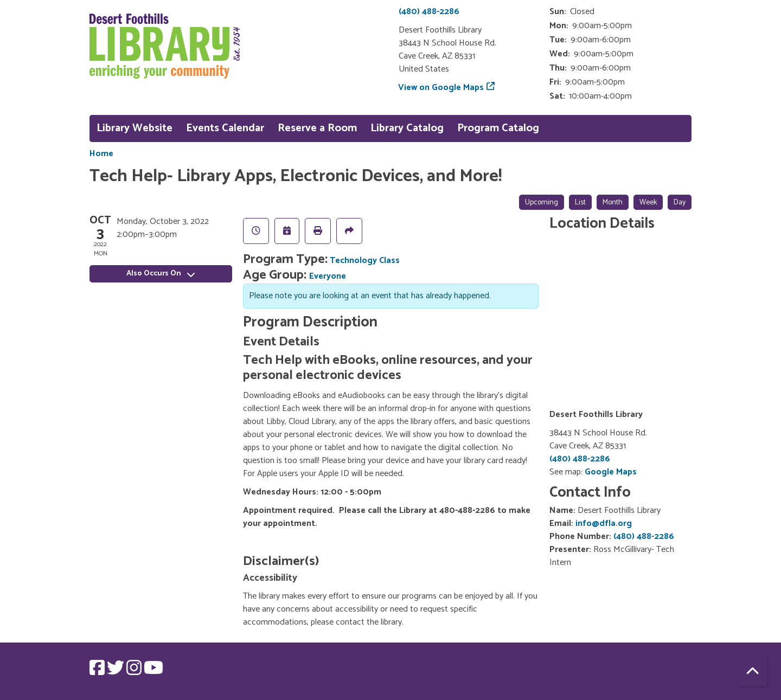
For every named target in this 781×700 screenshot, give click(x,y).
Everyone (328, 276)
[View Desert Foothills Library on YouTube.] (153, 672)
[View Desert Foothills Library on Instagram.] (135, 672)
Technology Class (365, 261)
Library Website (135, 128)
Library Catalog (407, 128)
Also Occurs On (161, 274)
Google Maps (611, 472)
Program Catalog (498, 128)
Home (101, 154)
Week (648, 203)
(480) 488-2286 (429, 12)
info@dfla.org (604, 524)
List (580, 203)
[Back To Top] (753, 672)
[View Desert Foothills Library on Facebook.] (98, 672)
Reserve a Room (317, 128)
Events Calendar (225, 128)
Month (613, 203)
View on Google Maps (441, 88)
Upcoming (542, 203)
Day (680, 203)
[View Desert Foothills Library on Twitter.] (117, 672)
